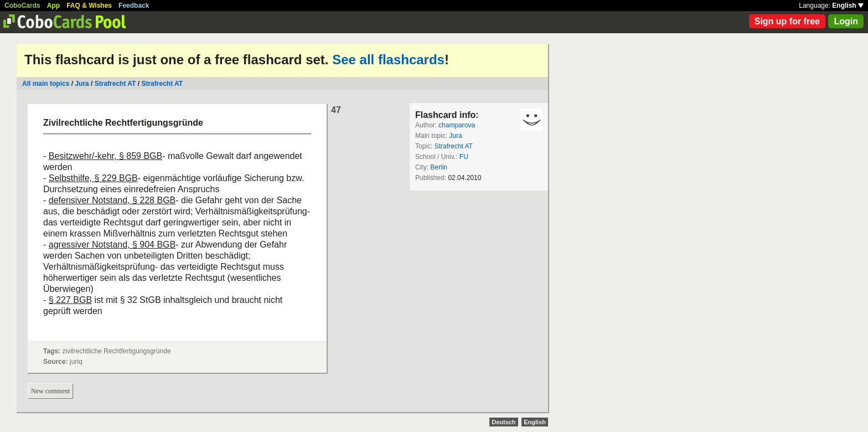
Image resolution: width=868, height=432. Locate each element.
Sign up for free (787, 21)
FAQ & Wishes (89, 6)
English (848, 6)
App (53, 6)
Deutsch (503, 422)
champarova (457, 125)
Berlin (439, 167)
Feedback (134, 6)
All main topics (46, 84)
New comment (50, 391)
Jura (82, 84)
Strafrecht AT (115, 84)
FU (464, 157)
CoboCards (22, 6)
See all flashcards (388, 60)
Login (846, 21)
